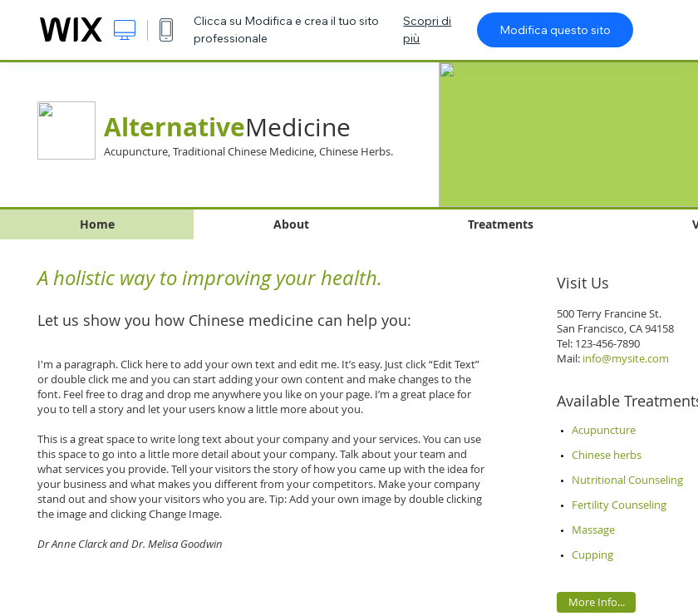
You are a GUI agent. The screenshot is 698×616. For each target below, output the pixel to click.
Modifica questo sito (555, 30)
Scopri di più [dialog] (427, 30)
